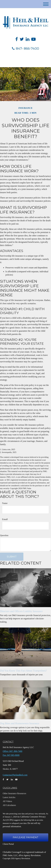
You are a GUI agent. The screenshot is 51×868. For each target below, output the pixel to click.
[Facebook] (17, 39)
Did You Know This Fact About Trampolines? (23, 671)
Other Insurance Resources (14, 793)
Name (5, 503)
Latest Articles (9, 797)
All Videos (7, 801)
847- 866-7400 (26, 48)
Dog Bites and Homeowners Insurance (20, 723)
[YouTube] (33, 39)
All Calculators (9, 805)
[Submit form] (12, 557)
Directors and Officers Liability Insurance (21, 611)
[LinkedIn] (28, 39)
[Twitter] (22, 39)
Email (5, 519)
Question (4, 535)
